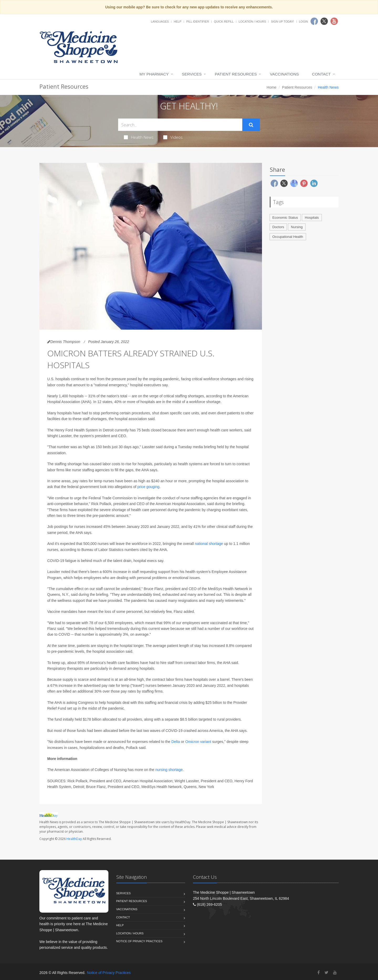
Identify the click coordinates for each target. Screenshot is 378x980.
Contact (321, 74)
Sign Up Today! (282, 22)
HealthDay (74, 839)
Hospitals (312, 218)
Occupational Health (288, 237)
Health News (139, 137)
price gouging (148, 487)
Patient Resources (236, 74)
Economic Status (285, 218)
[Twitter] (326, 973)
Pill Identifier (198, 22)
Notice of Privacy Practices (139, 941)
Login (303, 22)
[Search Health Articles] (180, 125)
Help (178, 22)
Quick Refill (224, 22)
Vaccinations (284, 74)
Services (192, 74)
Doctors (278, 227)
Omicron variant (199, 742)
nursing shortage (169, 770)
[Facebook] (319, 973)
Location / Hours (252, 22)
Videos (173, 137)
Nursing (297, 227)
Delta (176, 742)
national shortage (209, 544)
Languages (160, 22)
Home (272, 87)
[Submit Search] (251, 125)
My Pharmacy (154, 74)
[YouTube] (335, 973)
